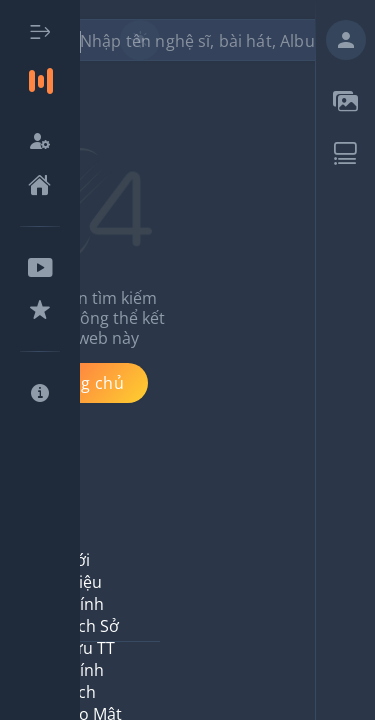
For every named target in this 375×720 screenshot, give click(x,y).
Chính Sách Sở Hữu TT (89, 626)
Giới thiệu (81, 571)
